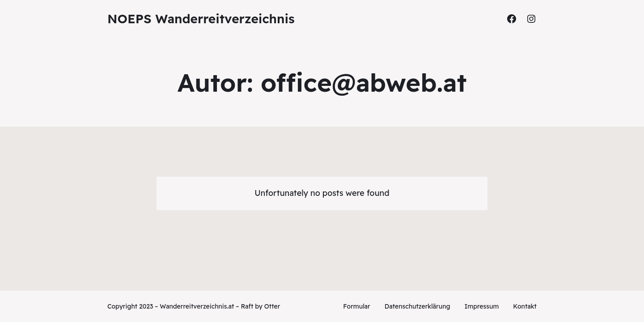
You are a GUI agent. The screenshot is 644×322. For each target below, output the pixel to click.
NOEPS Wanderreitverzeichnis (201, 19)
